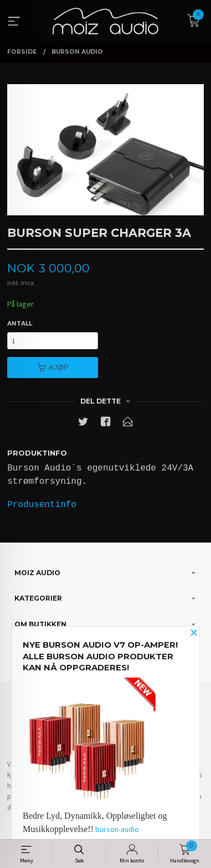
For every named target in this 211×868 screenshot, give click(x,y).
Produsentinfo (42, 505)
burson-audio (117, 829)
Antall (20, 324)
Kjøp (53, 367)
